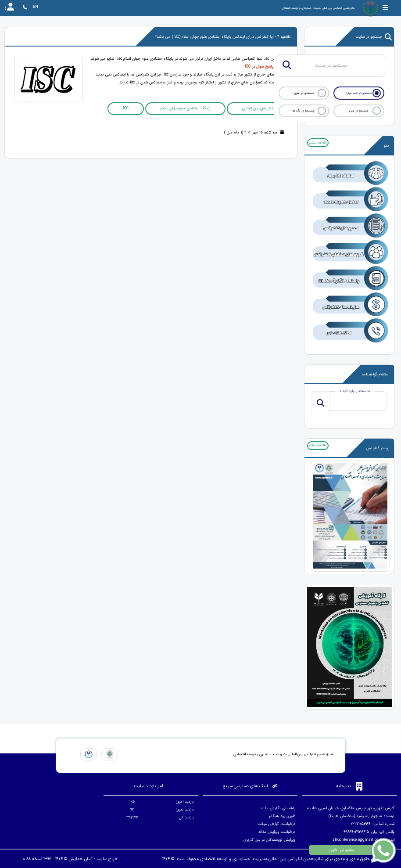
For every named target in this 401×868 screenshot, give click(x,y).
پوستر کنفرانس (378, 448)
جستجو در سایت (374, 37)
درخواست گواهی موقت (276, 824)
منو (387, 146)
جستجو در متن (359, 111)
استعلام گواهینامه (376, 375)
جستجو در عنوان (304, 93)
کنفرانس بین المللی (258, 108)
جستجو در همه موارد (359, 93)
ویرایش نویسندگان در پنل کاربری (269, 840)
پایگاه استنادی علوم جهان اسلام (185, 108)
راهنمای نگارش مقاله (278, 808)
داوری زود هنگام (282, 816)
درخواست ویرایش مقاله (277, 832)
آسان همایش (81, 859)
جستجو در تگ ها (304, 111)
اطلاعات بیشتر (318, 143)
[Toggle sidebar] (386, 8)
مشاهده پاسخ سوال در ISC (267, 67)
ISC (126, 108)
